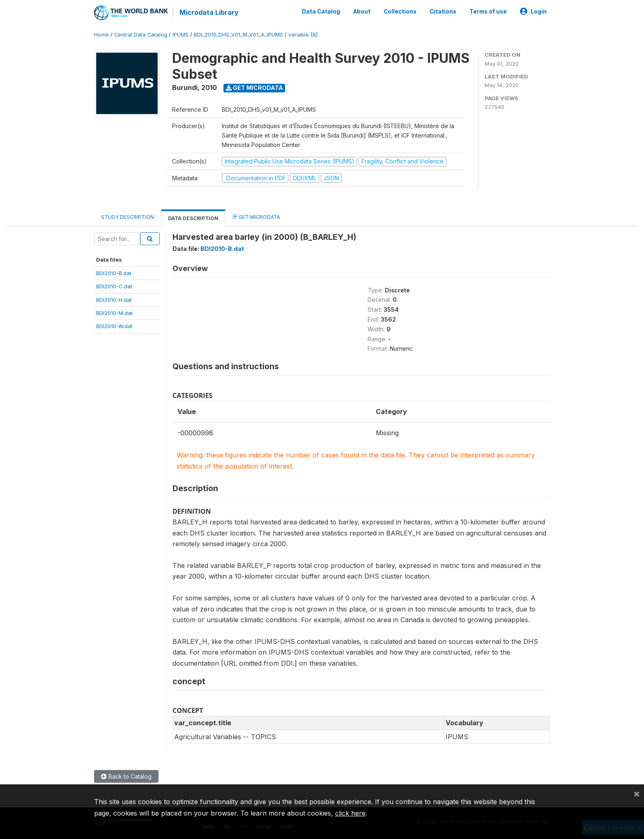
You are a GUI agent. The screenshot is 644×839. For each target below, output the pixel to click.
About (362, 11)
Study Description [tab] (128, 217)
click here (350, 813)
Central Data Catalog (141, 35)
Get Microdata (254, 88)
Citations (443, 11)
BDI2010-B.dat (114, 273)
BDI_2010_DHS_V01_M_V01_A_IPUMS (238, 35)
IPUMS (181, 35)
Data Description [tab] (193, 218)
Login (533, 11)
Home (101, 35)
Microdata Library (209, 12)
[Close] (637, 793)
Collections (400, 11)
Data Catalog (321, 11)
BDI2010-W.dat (114, 326)
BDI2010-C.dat (114, 286)
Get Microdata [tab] (256, 217)
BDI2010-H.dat (114, 300)
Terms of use (488, 11)
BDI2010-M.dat (114, 313)
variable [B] (303, 35)
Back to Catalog (126, 776)
